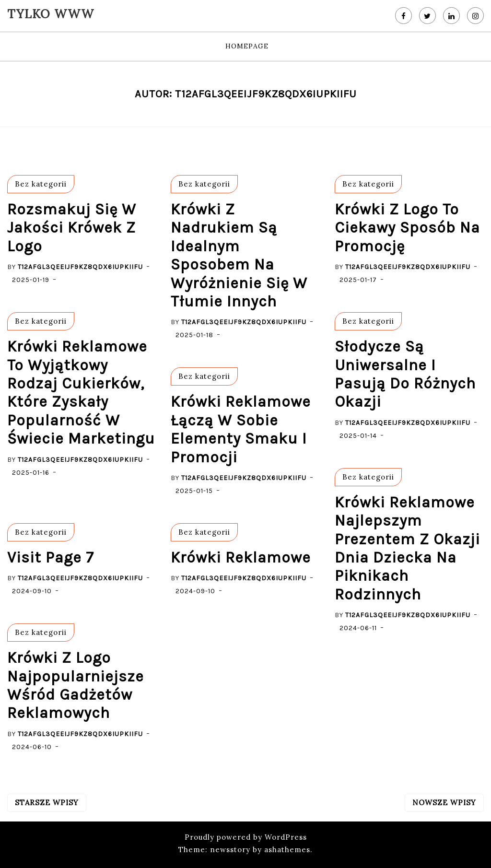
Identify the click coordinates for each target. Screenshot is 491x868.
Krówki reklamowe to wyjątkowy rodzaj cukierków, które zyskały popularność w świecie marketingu (81, 393)
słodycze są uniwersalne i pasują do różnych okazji (405, 374)
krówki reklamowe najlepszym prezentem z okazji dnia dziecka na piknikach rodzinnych (407, 548)
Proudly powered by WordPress (246, 837)
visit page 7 (51, 557)
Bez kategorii (41, 184)
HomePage (247, 46)
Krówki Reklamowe (241, 557)
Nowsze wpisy (444, 803)
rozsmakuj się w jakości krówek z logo (72, 228)
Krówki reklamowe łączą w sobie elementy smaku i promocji (241, 429)
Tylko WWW (51, 14)
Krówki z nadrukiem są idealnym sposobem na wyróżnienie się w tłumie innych (239, 255)
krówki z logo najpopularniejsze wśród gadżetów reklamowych (76, 685)
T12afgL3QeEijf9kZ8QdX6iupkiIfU (80, 267)
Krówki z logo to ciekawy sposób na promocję (407, 228)
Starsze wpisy (47, 803)
